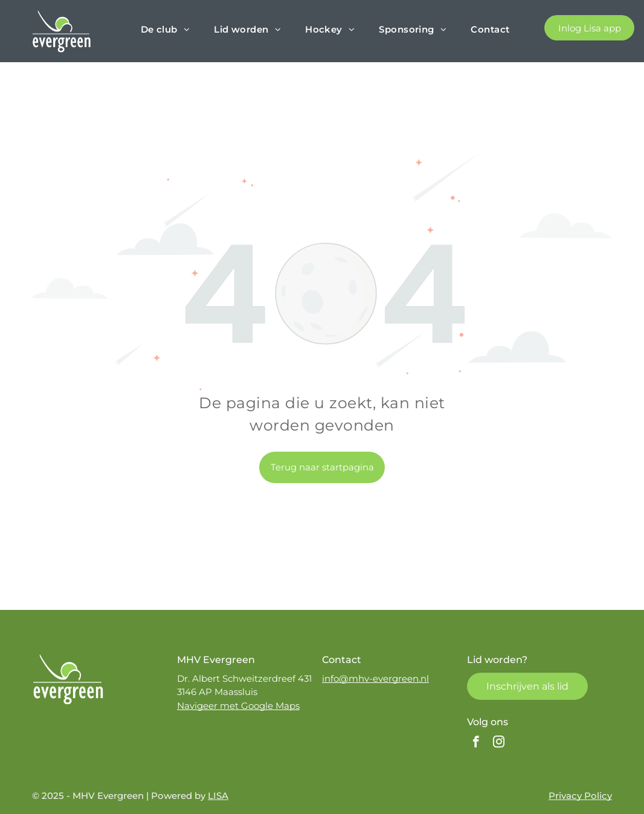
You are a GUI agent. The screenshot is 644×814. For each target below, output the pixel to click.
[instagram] (499, 743)
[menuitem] (166, 30)
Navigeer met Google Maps (238, 706)
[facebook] (476, 743)
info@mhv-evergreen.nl (375, 678)
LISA (218, 796)
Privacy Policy (580, 796)
